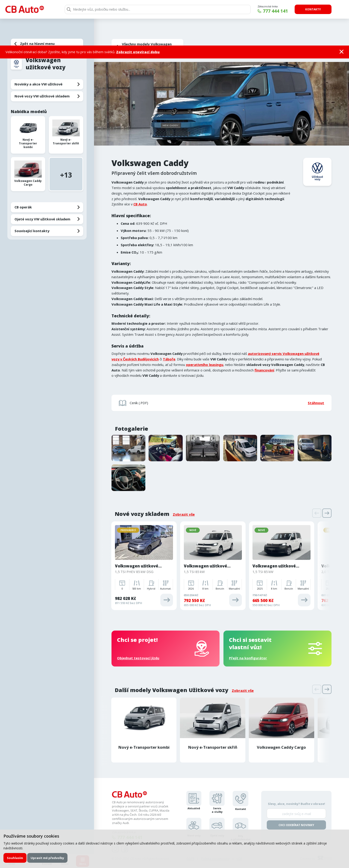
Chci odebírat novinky (296, 825)
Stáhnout (316, 403)
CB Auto (140, 204)
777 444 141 (275, 11)
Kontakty (313, 9)
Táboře (169, 359)
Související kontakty (32, 231)
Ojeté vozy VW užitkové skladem (42, 219)
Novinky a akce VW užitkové (38, 84)
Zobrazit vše (184, 514)
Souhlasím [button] (15, 858)
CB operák (23, 207)
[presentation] (317, 513)
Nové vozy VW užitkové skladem (42, 96)
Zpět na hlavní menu (37, 44)
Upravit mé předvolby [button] (47, 858)
